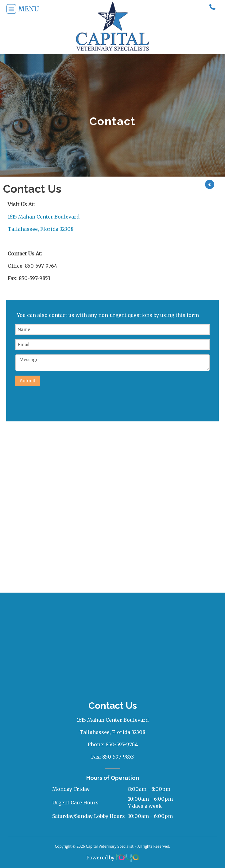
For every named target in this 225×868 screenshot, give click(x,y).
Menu (20, 9)
